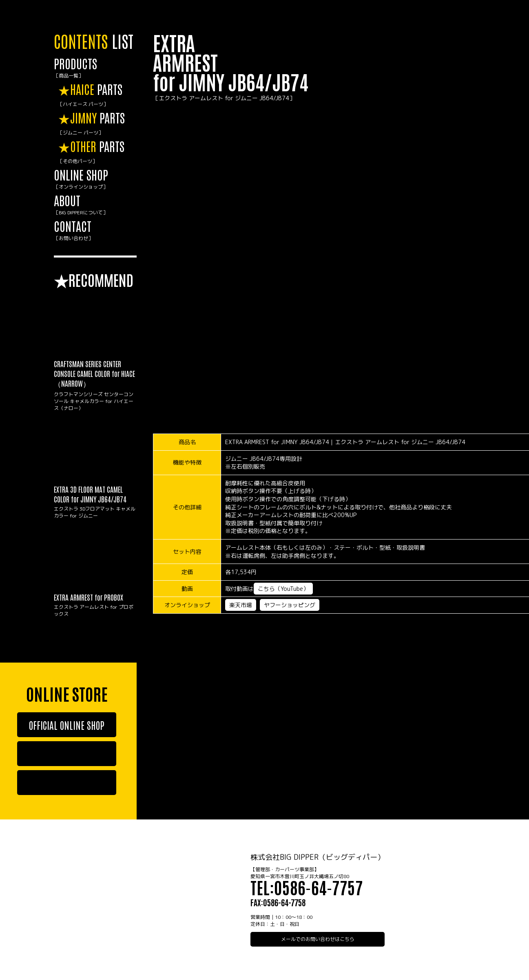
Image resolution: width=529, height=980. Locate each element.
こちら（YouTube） (283, 589)
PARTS (97, 95)
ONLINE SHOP (95, 179)
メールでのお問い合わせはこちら (318, 939)
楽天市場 (241, 605)
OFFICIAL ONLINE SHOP (67, 725)
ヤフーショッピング (290, 605)
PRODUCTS (95, 68)
